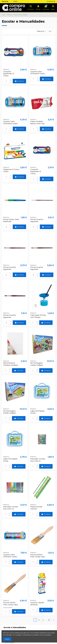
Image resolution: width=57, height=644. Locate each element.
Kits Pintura (10, 642)
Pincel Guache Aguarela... (37, 220)
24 (50, 31)
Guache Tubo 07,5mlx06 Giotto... (11, 122)
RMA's (16, 1)
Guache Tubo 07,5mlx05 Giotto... (38, 72)
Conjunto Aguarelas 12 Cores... (9, 74)
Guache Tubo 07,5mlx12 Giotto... (11, 556)
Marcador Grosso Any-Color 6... (38, 460)
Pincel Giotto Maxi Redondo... (11, 220)
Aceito (7, 639)
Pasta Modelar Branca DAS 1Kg (37, 122)
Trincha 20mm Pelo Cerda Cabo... (11, 603)
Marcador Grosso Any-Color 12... (11, 508)
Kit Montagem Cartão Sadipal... (37, 364)
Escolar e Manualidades (15, 627)
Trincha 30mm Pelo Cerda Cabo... (38, 556)
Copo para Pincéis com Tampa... (38, 316)
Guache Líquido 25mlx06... (37, 603)
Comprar (19, 81)
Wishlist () (51, 1)
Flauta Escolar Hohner (36, 508)
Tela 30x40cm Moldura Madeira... (11, 364)
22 (49, 620)
